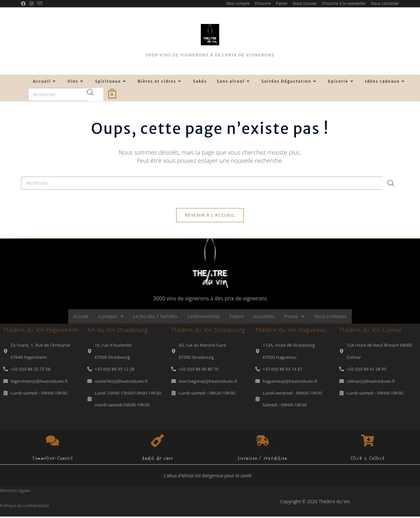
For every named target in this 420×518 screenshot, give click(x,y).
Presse (294, 318)
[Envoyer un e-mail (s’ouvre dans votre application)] (40, 4)
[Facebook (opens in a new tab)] (24, 4)
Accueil (81, 318)
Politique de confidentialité (24, 507)
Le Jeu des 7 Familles (156, 318)
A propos (111, 318)
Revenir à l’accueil (210, 216)
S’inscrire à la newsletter (344, 3)
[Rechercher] (95, 95)
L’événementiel (203, 318)
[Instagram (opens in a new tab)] (31, 4)
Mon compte (238, 3)
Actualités (264, 318)
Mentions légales (15, 492)
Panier (282, 3)
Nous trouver (305, 3)
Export (236, 318)
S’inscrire (263, 3)
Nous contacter (385, 3)
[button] (111, 318)
